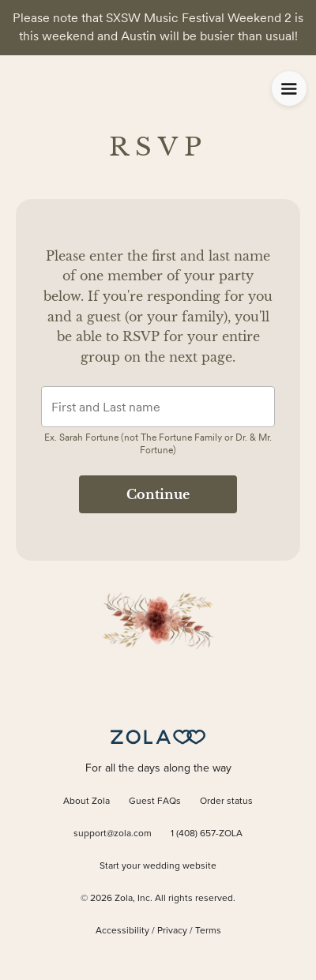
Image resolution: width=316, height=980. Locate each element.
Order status (226, 802)
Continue (158, 494)
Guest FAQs (155, 802)
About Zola (87, 802)
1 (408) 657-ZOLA (207, 834)
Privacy (172, 931)
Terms (208, 931)
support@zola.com (113, 834)
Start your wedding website (158, 866)
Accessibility (122, 931)
